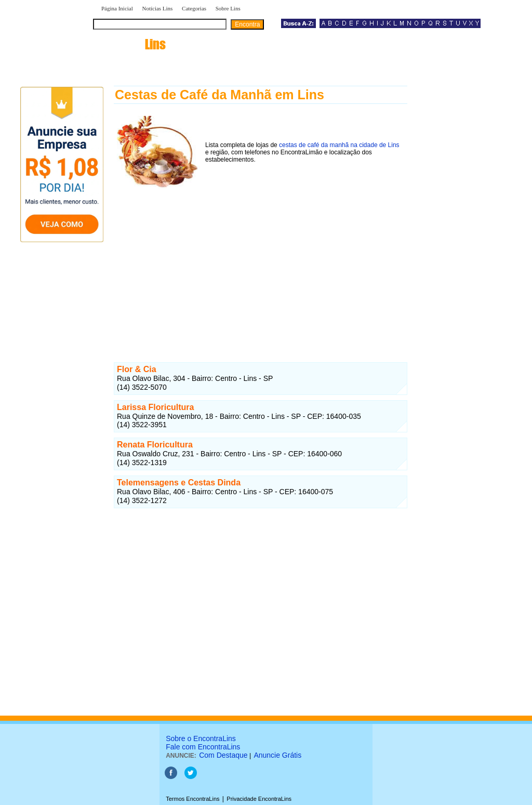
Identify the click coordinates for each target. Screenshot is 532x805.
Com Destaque (223, 755)
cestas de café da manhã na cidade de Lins (339, 145)
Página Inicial (117, 8)
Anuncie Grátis (277, 755)
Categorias (194, 8)
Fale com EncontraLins (203, 747)
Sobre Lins (228, 8)
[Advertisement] (261, 265)
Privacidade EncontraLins (259, 799)
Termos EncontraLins (192, 799)
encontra (131, 44)
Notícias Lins (157, 8)
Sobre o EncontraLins (201, 738)
